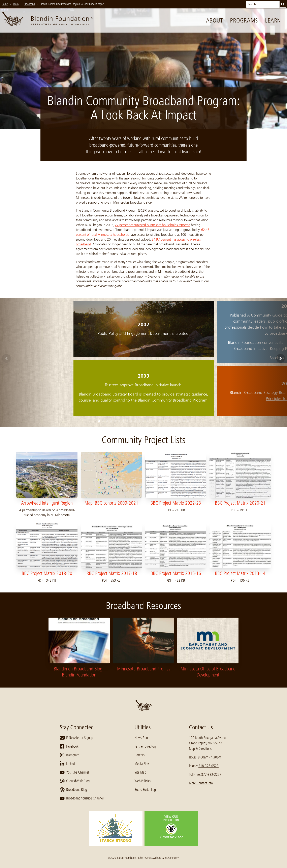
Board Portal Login (146, 790)
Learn (273, 20)
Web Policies (143, 781)
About (215, 20)
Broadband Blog (73, 790)
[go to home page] (48, 20)
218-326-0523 (209, 766)
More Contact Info (201, 783)
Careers (139, 755)
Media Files (142, 764)
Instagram (69, 755)
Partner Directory (145, 746)
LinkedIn (68, 764)
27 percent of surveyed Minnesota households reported (153, 225)
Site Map (140, 772)
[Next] (281, 358)
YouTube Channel (74, 772)
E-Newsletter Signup (76, 738)
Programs (244, 20)
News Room (142, 738)
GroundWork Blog (75, 781)
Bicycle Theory (172, 858)
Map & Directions (200, 749)
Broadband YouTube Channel (82, 798)
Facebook (69, 746)
